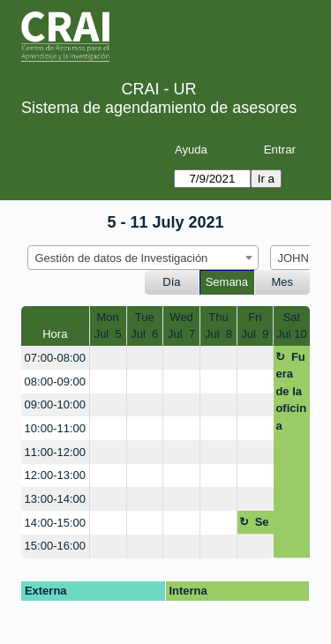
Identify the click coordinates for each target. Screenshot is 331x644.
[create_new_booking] (108, 358)
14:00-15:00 (55, 523)
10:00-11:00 (55, 428)
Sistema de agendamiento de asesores (159, 108)
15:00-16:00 (55, 546)
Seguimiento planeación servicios (255, 525)
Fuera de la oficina (291, 391)
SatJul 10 (292, 326)
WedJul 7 (181, 326)
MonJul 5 (108, 326)
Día (171, 282)
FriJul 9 (255, 326)
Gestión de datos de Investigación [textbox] (122, 258)
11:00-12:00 (55, 452)
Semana (227, 282)
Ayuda (191, 150)
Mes (283, 282)
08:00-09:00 (55, 382)
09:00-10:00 (55, 404)
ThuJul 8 (218, 326)
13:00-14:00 (55, 499)
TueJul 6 (144, 326)
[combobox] (143, 258)
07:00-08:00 (55, 358)
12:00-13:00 (55, 475)
